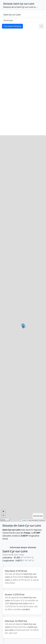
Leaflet (24, 521)
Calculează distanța (12, 26)
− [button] (3, 516)
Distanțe (8, 4)
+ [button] (3, 512)
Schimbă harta (38, 516)
